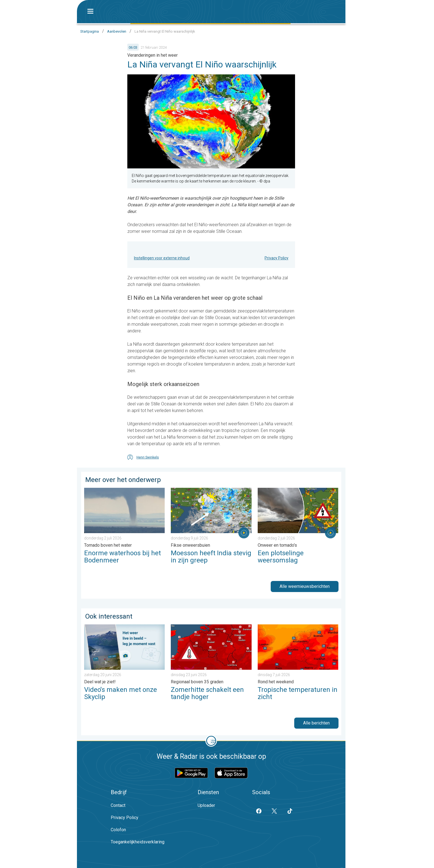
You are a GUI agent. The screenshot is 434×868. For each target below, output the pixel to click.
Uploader (206, 805)
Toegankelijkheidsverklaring (138, 842)
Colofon (118, 830)
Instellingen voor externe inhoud (162, 258)
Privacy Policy (277, 258)
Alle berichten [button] (316, 723)
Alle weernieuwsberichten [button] (305, 586)
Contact (118, 805)
